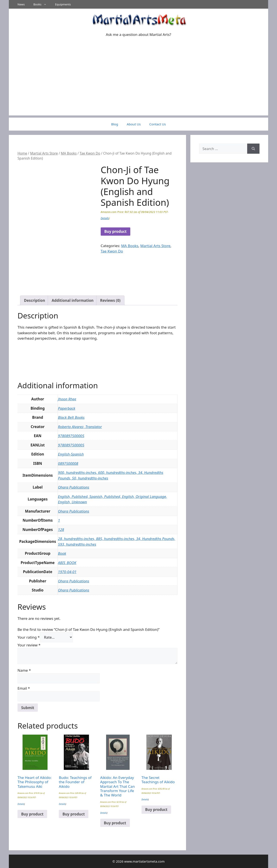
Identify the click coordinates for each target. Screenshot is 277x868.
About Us (134, 124)
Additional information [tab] (73, 300)
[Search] (253, 149)
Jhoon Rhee (67, 399)
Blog (115, 124)
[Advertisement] (138, 85)
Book (62, 553)
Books (42, 4)
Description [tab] (34, 300)
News (21, 4)
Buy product (115, 231)
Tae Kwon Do (90, 153)
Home (22, 153)
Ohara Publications (74, 487)
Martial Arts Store (44, 153)
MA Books (69, 153)
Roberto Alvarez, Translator (80, 427)
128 (61, 530)
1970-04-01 (67, 572)
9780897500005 (71, 436)
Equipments (63, 4)
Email (24, 688)
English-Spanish (71, 454)
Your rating (29, 637)
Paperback (67, 408)
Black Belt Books (71, 417)
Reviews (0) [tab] (110, 300)
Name (24, 670)
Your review (29, 645)
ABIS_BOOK (67, 563)
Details (105, 218)
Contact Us (158, 124)
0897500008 (68, 463)
